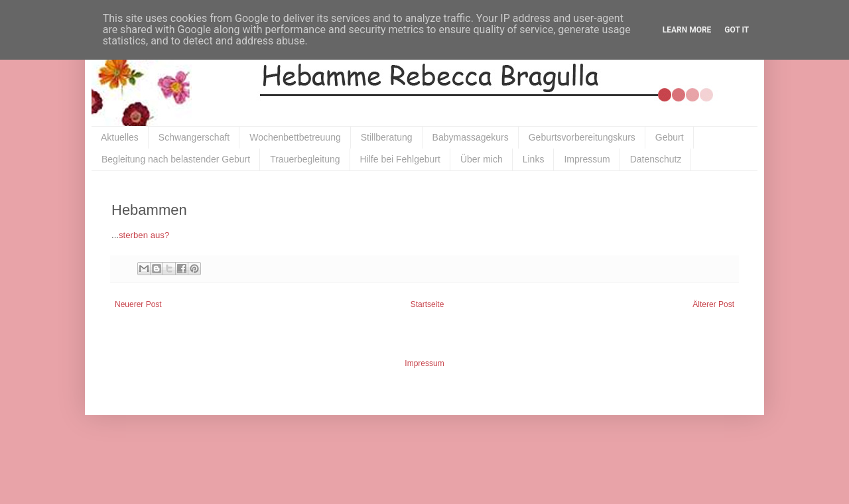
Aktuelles (120, 137)
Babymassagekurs (471, 137)
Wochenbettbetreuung (295, 137)
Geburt (670, 137)
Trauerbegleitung (305, 159)
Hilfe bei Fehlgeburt (400, 159)
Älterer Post (713, 304)
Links (534, 159)
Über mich (482, 159)
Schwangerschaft (194, 137)
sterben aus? (144, 235)
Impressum (587, 159)
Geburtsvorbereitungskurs (582, 137)
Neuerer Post (138, 304)
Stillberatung (387, 137)
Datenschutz (656, 159)
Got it (737, 30)
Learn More (687, 30)
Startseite (427, 304)
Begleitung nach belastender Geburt (176, 159)
